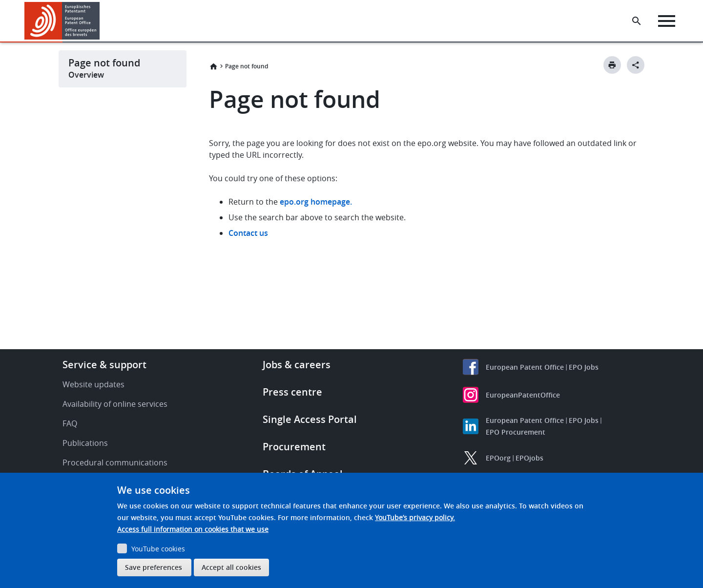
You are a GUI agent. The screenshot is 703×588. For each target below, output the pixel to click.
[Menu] (667, 21)
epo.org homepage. (316, 202)
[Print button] (612, 65)
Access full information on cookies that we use (193, 529)
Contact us (248, 233)
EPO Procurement (516, 432)
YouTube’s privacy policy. (415, 517)
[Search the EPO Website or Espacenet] (637, 21)
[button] (101, 21)
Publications (85, 443)
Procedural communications (115, 462)
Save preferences (154, 567)
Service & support (104, 365)
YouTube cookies (158, 549)
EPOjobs (529, 458)
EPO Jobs (584, 367)
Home (213, 66)
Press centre (292, 392)
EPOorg (498, 458)
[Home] (62, 21)
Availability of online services (115, 404)
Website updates (93, 384)
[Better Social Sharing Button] (636, 65)
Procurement (294, 447)
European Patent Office (525, 367)
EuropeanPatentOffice (523, 395)
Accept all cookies (231, 567)
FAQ (70, 423)
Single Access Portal (310, 419)
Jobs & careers (297, 365)
